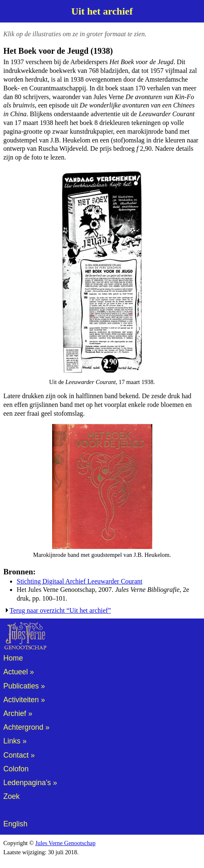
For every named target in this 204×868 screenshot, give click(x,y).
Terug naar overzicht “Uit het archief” (60, 610)
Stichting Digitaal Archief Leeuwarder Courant (79, 581)
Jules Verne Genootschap (65, 843)
